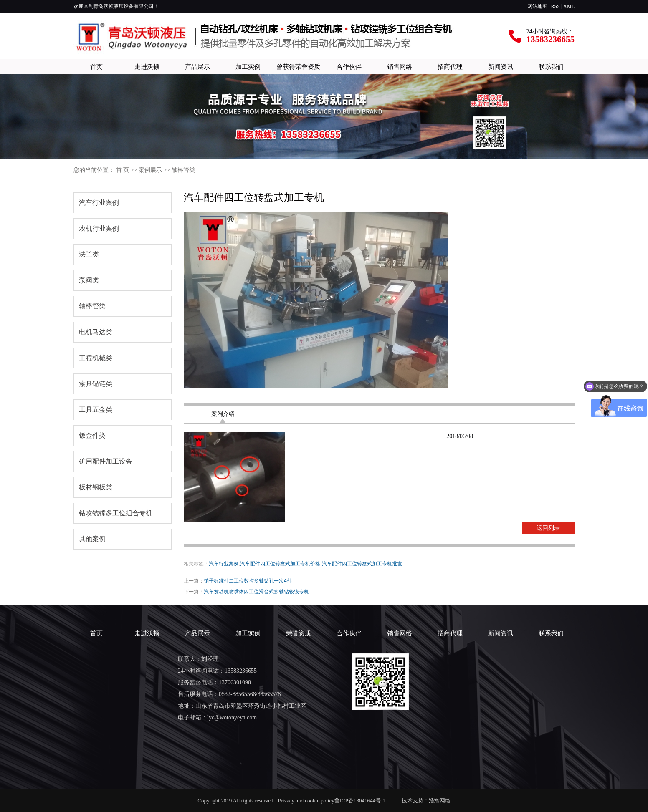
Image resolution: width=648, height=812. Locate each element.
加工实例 (248, 67)
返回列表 (548, 528)
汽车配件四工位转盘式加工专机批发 (362, 564)
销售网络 (400, 67)
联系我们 (551, 67)
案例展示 (150, 170)
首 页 (123, 170)
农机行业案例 (99, 228)
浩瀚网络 (440, 801)
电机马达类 (96, 332)
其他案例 (92, 539)
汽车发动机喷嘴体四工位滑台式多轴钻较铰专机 (256, 592)
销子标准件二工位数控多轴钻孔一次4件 (248, 581)
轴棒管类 (183, 170)
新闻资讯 (501, 67)
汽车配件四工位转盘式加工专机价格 (280, 564)
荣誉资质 (299, 633)
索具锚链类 (96, 384)
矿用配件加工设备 (106, 461)
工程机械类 (96, 358)
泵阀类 (89, 280)
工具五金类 (96, 410)
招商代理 (450, 67)
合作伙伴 (349, 67)
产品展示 (197, 67)
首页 (96, 67)
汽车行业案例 (99, 203)
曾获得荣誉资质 (298, 67)
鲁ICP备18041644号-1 (362, 801)
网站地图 (537, 6)
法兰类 (89, 254)
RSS (556, 6)
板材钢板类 (96, 487)
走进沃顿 (147, 67)
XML (569, 6)
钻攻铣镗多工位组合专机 (116, 513)
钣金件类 (92, 435)
